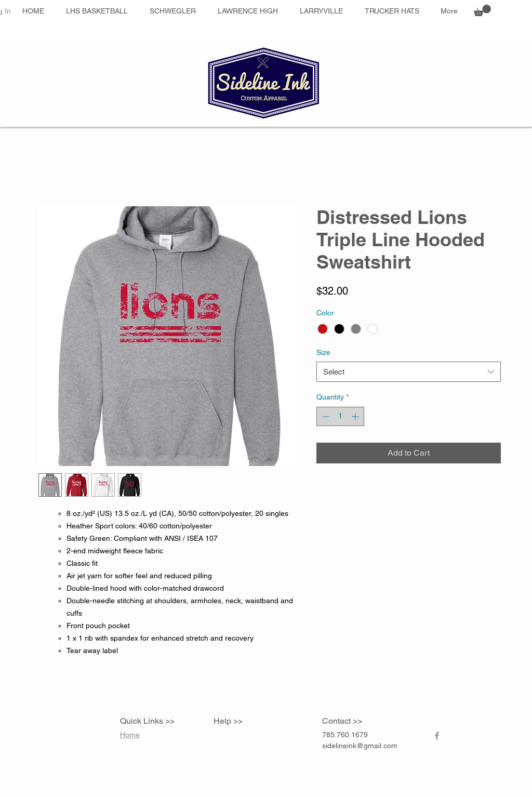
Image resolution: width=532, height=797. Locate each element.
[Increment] (356, 416)
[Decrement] (324, 416)
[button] (482, 10)
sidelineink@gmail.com (360, 746)
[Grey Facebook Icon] (437, 736)
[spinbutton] (340, 416)
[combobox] (409, 372)
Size (323, 352)
